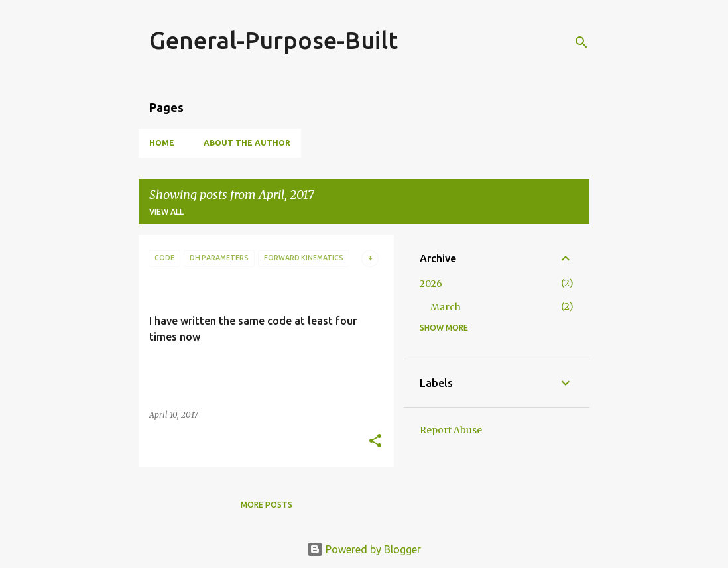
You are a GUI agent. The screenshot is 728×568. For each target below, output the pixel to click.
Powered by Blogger (364, 549)
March (446, 307)
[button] (375, 442)
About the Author (247, 143)
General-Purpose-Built (273, 40)
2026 (431, 284)
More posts (267, 505)
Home (162, 143)
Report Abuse (451, 430)
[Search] (581, 42)
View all (166, 212)
